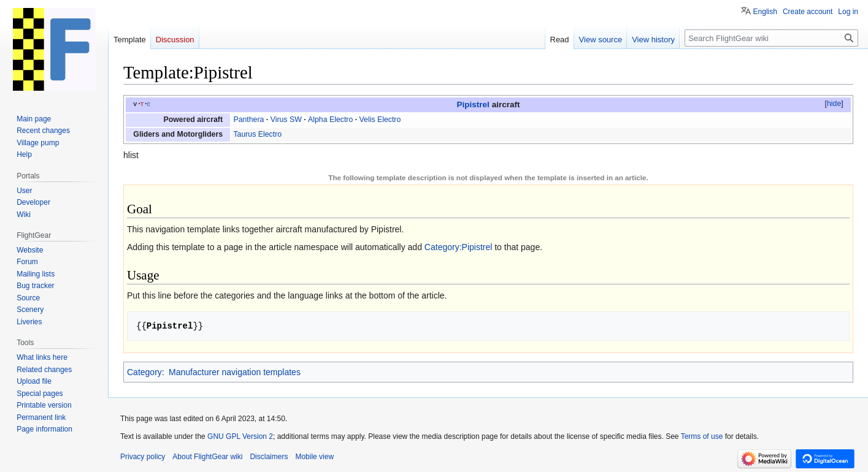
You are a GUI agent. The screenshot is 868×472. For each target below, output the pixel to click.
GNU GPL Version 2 (240, 436)
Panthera (248, 120)
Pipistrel (473, 105)
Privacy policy (143, 457)
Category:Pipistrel (459, 247)
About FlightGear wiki (207, 457)
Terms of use (702, 436)
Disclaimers (269, 457)
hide (834, 104)
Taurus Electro (257, 134)
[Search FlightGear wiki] (771, 38)
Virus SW (286, 120)
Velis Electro (380, 120)
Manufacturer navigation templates (235, 372)
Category (144, 372)
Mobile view (314, 457)
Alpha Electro (330, 120)
